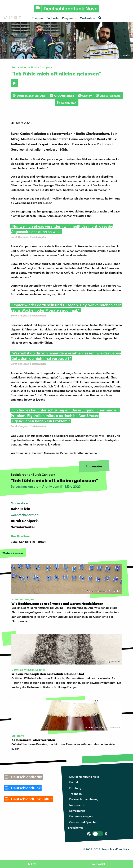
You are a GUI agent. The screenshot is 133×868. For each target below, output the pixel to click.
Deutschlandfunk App (29, 96)
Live (34, 864)
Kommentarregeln (81, 816)
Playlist (100, 864)
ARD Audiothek (62, 96)
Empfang (75, 788)
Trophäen (76, 794)
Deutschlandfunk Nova (84, 777)
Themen (37, 18)
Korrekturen (77, 811)
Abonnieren (67, 103)
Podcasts (52, 18)
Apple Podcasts (108, 96)
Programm (69, 18)
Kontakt (74, 782)
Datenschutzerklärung (84, 799)
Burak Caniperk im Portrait (28, 542)
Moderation (87, 18)
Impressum (77, 805)
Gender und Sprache (83, 822)
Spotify (85, 96)
